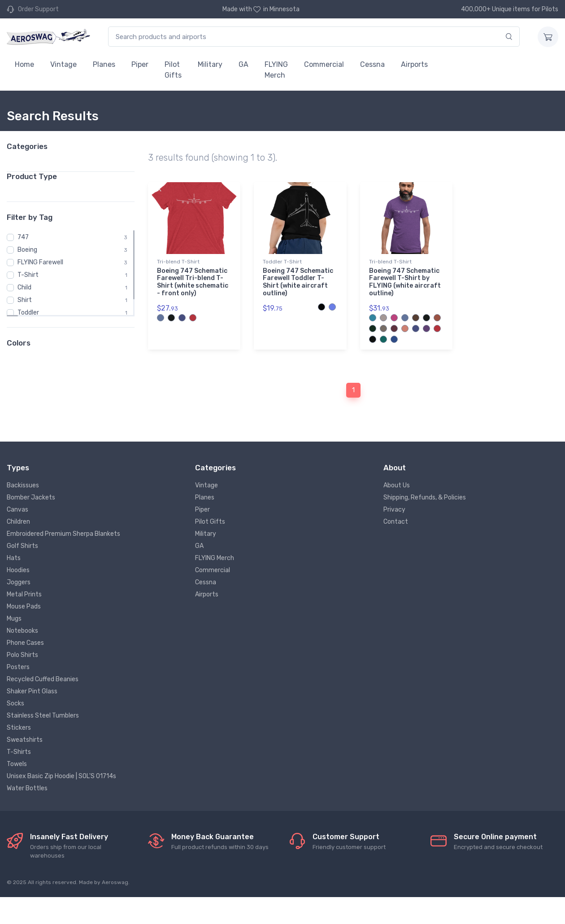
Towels (17, 764)
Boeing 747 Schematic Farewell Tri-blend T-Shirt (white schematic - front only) (193, 282)
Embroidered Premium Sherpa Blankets (63, 534)
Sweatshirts (25, 740)
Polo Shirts (22, 655)
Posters (18, 667)
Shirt (25, 300)
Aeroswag (115, 882)
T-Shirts (19, 752)
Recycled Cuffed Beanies (43, 679)
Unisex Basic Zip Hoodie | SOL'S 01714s (61, 776)
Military (210, 64)
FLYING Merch (276, 70)
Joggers (19, 582)
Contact (396, 522)
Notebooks (22, 631)
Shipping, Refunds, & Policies (425, 497)
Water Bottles (27, 788)
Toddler (28, 313)
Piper (140, 64)
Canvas (17, 510)
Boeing (27, 250)
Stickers (19, 728)
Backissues (23, 485)
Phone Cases (25, 643)
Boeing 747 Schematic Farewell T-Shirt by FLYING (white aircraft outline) (405, 282)
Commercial (324, 64)
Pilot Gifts (173, 70)
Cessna (372, 64)
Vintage (63, 64)
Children (18, 522)
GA (243, 64)
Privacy (394, 510)
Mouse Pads (24, 607)
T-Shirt (28, 275)
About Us (397, 485)
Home (24, 64)
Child (24, 287)
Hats (14, 558)
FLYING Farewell (40, 262)
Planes (104, 64)
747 (23, 237)
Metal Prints (24, 594)
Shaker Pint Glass (32, 691)
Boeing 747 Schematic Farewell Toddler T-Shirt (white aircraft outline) (298, 282)
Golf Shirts (22, 546)
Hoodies (18, 570)
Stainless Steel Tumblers (43, 716)
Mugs (14, 619)
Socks (15, 703)
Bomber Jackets (31, 497)
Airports (414, 64)
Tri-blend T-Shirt (178, 262)
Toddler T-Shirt (282, 262)
